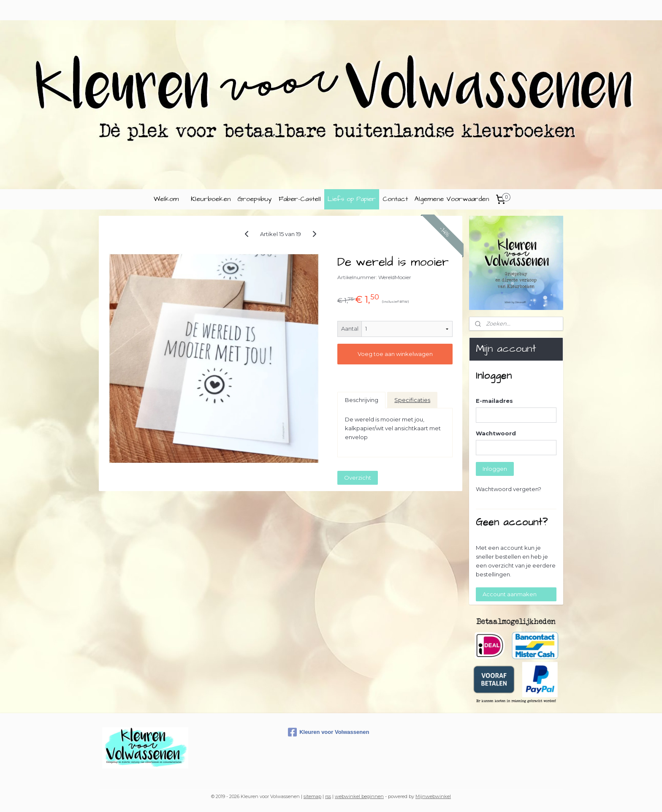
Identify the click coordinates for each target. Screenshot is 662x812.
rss (328, 796)
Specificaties (412, 400)
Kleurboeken (211, 199)
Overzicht (358, 478)
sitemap (312, 796)
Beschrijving (362, 400)
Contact (395, 199)
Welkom (166, 199)
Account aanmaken (510, 594)
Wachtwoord (496, 433)
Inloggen (495, 469)
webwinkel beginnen (359, 796)
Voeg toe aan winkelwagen (395, 354)
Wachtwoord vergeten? (509, 489)
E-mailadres (494, 401)
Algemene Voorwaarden (452, 199)
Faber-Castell (300, 199)
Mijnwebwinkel (433, 796)
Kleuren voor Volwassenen (328, 732)
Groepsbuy (255, 199)
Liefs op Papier (352, 199)
